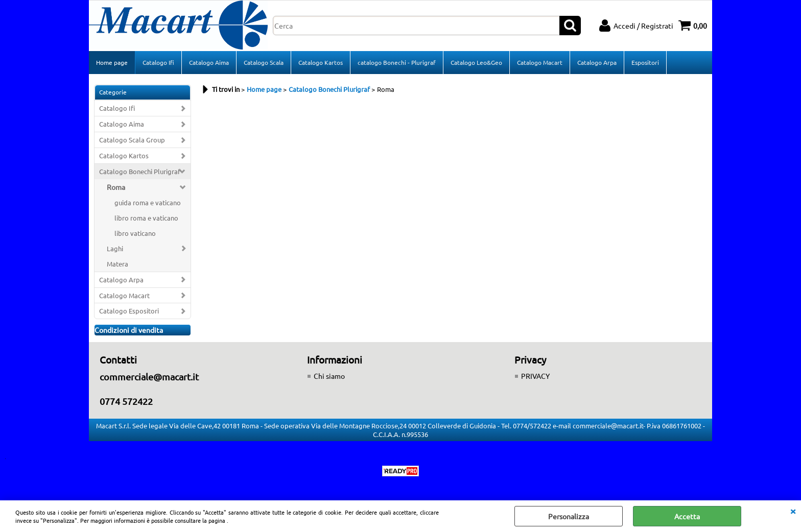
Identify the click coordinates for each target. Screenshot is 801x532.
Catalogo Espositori (129, 311)
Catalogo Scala (264, 62)
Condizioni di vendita (129, 330)
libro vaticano (135, 233)
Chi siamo (329, 376)
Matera (117, 264)
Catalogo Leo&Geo (476, 62)
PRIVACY (535, 376)
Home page (112, 62)
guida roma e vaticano (148, 202)
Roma (116, 187)
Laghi (115, 248)
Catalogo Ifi (158, 62)
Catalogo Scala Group (132, 140)
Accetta (687, 516)
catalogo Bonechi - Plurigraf (397, 62)
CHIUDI (793, 511)
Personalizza (569, 516)
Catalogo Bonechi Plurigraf (140, 171)
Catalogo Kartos (321, 62)
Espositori (645, 62)
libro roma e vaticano (146, 218)
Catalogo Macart (540, 62)
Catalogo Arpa (597, 62)
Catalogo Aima (209, 62)
